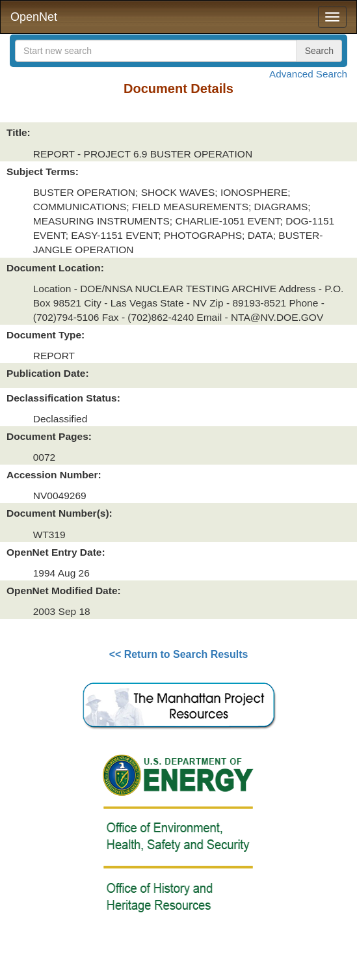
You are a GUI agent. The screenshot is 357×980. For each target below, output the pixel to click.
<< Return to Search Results (179, 654)
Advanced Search (308, 74)
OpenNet (34, 17)
